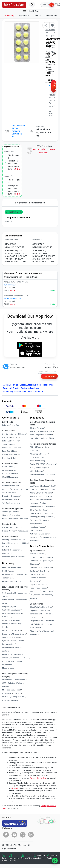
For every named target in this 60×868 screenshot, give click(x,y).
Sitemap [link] (24, 858)
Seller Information (50, 83)
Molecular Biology (48, 438)
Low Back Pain (36, 617)
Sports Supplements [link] (10, 512)
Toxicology (34, 517)
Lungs (38, 489)
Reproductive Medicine (39, 585)
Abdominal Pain (36, 631)
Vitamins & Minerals (10, 637)
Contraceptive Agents (10, 620)
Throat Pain (49, 621)
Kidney (52, 489)
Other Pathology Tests (39, 510)
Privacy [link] (30, 858)
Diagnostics (24, 16)
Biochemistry (46, 435)
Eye (4, 641)
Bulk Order (27, 392)
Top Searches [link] (7, 578)
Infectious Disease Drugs (12, 624)
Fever (41, 496)
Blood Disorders (36, 530)
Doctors (38, 16)
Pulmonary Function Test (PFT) (42, 474)
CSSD (4, 683)
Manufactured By (12, 240)
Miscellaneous (8, 668)
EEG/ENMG (34, 457)
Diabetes (48, 496)
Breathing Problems (46, 624)
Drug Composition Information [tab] (30, 203)
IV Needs (6, 687)
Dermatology (35, 574)
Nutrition (24, 637)
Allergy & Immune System (13, 654)
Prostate (43, 503)
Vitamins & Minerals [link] (10, 515)
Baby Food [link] (6, 425)
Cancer (48, 500)
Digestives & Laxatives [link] (11, 496)
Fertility (45, 489)
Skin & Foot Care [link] (8, 493)
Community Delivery (12, 392)
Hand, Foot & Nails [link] (9, 458)
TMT (46, 454)
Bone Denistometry (38, 461)
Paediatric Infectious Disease (42, 591)
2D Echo (44, 457)
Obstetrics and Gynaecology (41, 561)
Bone (32, 500)
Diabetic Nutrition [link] (9, 531)
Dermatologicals (9, 644)
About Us (7, 385)
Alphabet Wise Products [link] (12, 581)
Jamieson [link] (24, 519)
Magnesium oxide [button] (14, 212)
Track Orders (49, 385)
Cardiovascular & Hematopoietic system (15, 601)
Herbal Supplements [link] (10, 519)
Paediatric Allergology (38, 588)
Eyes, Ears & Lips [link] (9, 451)
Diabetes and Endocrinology (41, 568)
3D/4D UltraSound (37, 450)
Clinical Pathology (37, 428)
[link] (14, 4)
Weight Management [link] (11, 477)
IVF (31, 595)
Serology (49, 431)
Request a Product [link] (9, 574)
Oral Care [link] (6, 437)
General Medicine (37, 554)
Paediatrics (48, 557)
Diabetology (34, 564)
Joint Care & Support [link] (20, 489)
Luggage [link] (6, 546)
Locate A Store (31, 385)
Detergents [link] (21, 540)
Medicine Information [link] (12, 568)
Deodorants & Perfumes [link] (12, 448)
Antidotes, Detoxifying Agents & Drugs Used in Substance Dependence (14, 661)
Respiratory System (10, 607)
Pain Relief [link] (15, 486)
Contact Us (38, 392)
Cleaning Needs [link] (9, 540)
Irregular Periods (37, 621)
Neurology (43, 571)
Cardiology (34, 571)
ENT (43, 574)
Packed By (37, 240)
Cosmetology (35, 581)
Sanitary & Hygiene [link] (19, 434)
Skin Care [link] (6, 434)
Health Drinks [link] (8, 467)
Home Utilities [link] (8, 543)
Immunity (40, 500)
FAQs (16, 385)
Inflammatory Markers (47, 537)
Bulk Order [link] (4, 859)
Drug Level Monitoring (39, 520)
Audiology (34, 598)
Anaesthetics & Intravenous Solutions (13, 649)
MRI (32, 447)
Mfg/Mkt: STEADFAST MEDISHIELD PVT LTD (50, 30)
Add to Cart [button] (55, 86)
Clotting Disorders (46, 517)
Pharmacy (10, 16)
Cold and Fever (46, 607)
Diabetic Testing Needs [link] (11, 527)
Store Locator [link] (23, 574)
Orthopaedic (7, 693)
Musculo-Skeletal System (12, 613)
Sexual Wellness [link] (9, 444)
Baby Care (15, 425)
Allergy (33, 493)
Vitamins (48, 493)
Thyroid (40, 493)
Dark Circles (46, 614)
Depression (35, 611)
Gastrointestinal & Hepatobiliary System (14, 595)
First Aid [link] (5, 486)
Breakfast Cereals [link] (9, 470)
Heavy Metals (35, 524)
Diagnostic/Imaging (10, 700)
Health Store (31, 11)
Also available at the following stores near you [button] (18, 131)
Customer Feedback (30, 388)
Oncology (6, 627)
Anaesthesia (7, 680)
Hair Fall (33, 624)
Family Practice (36, 557)
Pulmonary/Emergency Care (13, 697)
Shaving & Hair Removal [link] (12, 455)
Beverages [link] (6, 553)
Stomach (33, 537)
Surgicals (17, 693)
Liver (32, 489)
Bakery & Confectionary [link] (11, 550)
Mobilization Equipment (11, 690)
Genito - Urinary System (11, 631)
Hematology (35, 438)
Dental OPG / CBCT (38, 464)
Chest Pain (34, 607)
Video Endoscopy (37, 471)
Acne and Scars (36, 628)
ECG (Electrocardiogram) (40, 468)
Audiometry (51, 464)
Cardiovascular (20, 680)
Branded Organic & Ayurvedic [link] (14, 557)
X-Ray (45, 447)
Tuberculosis (50, 507)
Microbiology (35, 435)
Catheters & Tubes (15, 683)
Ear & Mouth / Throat (15, 641)
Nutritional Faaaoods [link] (10, 474)
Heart (53, 486)
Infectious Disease (37, 527)
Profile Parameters (37, 431)
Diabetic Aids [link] (23, 531)
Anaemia (34, 496)
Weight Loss (45, 611)
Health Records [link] (8, 571)
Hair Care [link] (15, 437)
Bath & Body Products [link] (11, 441)
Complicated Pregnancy (44, 595)
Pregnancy (34, 507)
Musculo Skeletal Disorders (41, 513)
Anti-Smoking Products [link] (11, 503)
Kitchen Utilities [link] (21, 543)
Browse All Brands (11, 388)
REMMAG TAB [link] (10, 285)
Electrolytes (34, 541)
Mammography (36, 454)
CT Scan (38, 447)
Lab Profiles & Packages (40, 486)
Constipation (35, 614)
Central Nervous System (12, 610)
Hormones (6, 617)
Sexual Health (50, 631)
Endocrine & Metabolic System (14, 634)
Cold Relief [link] (6, 489)
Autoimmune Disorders (39, 534)
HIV (42, 507)
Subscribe (49, 376)
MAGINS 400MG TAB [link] (12, 298)
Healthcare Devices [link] (10, 500)
